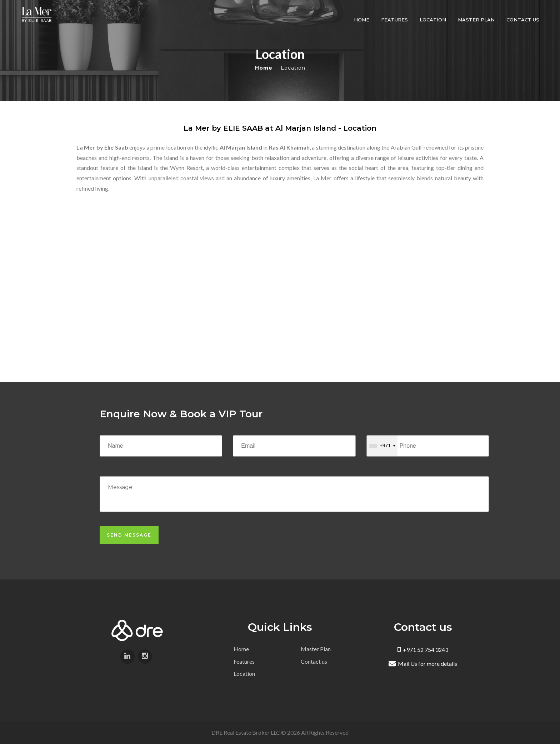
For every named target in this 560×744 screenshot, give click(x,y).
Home (363, 20)
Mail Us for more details (423, 663)
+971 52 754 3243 (423, 650)
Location (434, 20)
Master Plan (477, 20)
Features (396, 20)
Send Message (129, 535)
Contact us (524, 20)
